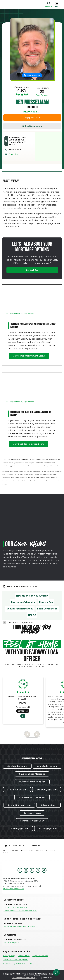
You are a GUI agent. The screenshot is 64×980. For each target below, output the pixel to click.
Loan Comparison (47, 609)
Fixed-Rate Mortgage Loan (32, 797)
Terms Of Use (24, 956)
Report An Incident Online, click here (19, 926)
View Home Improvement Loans (29, 356)
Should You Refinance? (20, 609)
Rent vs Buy (46, 602)
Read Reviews (42, 95)
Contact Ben (32, 270)
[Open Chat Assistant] (56, 972)
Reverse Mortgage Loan (32, 821)
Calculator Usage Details (20, 623)
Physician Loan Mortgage (32, 774)
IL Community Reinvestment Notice (19, 964)
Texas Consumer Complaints (15, 960)
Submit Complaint (11, 942)
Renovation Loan (32, 813)
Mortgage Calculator (23, 602)
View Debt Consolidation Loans (28, 444)
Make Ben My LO (33, 75)
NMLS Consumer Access (14, 889)
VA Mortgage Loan (48, 829)
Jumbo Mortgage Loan (19, 805)
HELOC (32, 615)
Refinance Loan (48, 805)
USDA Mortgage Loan (18, 829)
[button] (56, 4)
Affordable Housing (47, 766)
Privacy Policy (9, 956)
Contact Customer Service (15, 907)
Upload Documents (32, 126)
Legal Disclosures (40, 956)
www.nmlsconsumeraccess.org (24, 978)
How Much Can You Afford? (32, 596)
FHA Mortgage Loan (47, 790)
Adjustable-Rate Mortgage (32, 782)
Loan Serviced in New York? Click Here (20, 911)
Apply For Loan (32, 118)
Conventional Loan (17, 790)
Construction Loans (17, 766)
